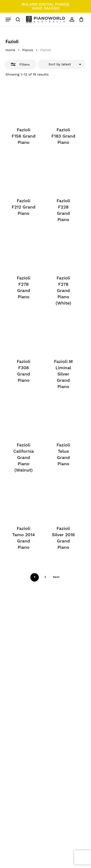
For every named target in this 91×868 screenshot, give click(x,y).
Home (10, 50)
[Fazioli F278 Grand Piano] (24, 251)
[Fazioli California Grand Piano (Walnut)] (24, 418)
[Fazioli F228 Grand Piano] (63, 174)
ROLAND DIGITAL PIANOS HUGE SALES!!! (45, 6)
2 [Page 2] (45, 577)
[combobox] (62, 64)
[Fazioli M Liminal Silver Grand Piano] (63, 334)
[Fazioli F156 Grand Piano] (24, 103)
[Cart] (80, 20)
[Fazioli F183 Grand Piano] (63, 103)
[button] (8, 20)
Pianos (28, 50)
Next (56, 577)
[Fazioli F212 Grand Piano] (24, 174)
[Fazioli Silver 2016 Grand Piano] (63, 501)
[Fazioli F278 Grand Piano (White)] (63, 251)
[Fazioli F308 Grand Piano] (24, 334)
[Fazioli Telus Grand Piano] (63, 418)
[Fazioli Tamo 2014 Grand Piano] (24, 501)
